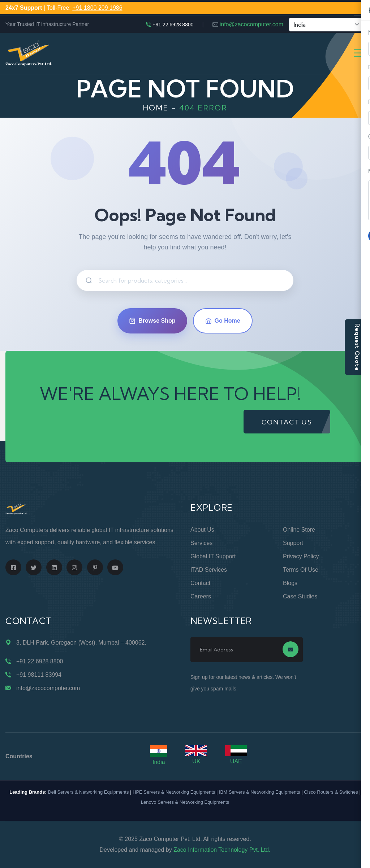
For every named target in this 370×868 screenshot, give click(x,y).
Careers (201, 596)
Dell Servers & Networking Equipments (88, 792)
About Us (202, 530)
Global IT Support (213, 556)
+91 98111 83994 (39, 675)
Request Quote (357, 347)
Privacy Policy (301, 556)
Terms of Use (301, 570)
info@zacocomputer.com (251, 24)
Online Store (299, 530)
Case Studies (300, 596)
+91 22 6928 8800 (173, 25)
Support (293, 543)
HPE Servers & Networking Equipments (174, 792)
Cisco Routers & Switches (331, 792)
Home (156, 108)
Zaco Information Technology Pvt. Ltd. (222, 850)
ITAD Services (209, 570)
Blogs (290, 583)
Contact (200, 583)
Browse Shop (152, 321)
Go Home (223, 321)
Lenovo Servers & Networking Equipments (185, 802)
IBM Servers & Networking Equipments (260, 792)
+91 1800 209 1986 (97, 8)
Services (201, 543)
